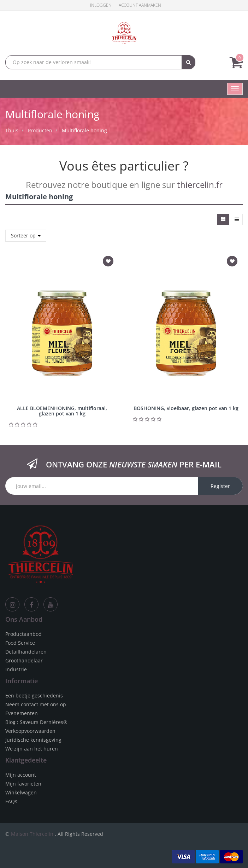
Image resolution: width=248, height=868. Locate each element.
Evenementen (22, 713)
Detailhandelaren (26, 652)
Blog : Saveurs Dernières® (36, 722)
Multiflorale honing (84, 130)
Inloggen (101, 5)
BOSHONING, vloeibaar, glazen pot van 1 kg (186, 408)
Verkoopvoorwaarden (30, 731)
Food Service (20, 643)
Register (220, 486)
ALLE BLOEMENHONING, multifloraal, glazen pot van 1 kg (62, 411)
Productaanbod (23, 634)
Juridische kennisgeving (33, 740)
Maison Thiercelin (32, 834)
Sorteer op (26, 235)
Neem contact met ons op (36, 704)
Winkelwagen (21, 792)
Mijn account (21, 775)
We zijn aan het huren (32, 749)
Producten (40, 130)
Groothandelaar (24, 660)
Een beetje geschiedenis (34, 695)
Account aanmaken (140, 5)
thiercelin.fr (200, 185)
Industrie (16, 669)
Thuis (12, 130)
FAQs (11, 801)
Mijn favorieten (23, 784)
